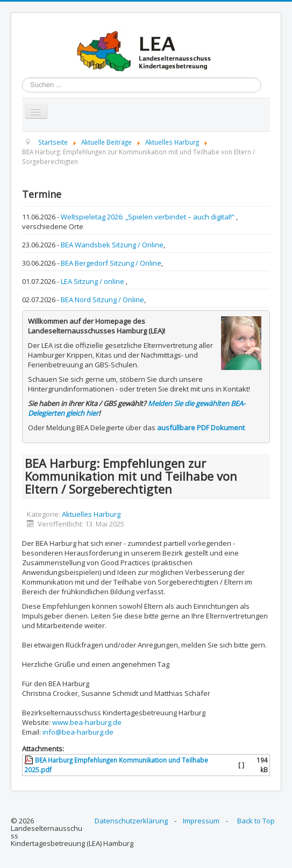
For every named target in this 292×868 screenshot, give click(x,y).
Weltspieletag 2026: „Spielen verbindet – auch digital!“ (148, 217)
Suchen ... (22, 78)
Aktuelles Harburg (91, 514)
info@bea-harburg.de (78, 732)
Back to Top (256, 821)
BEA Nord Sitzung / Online (102, 300)
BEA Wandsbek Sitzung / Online (112, 245)
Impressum (201, 821)
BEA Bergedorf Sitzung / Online (111, 263)
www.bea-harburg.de (87, 722)
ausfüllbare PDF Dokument (201, 428)
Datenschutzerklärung (131, 821)
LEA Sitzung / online (93, 281)
